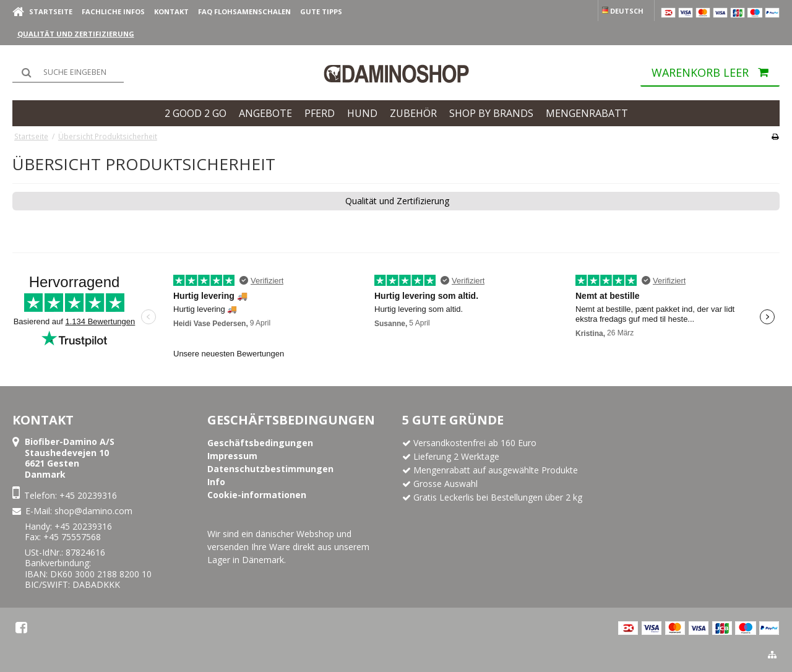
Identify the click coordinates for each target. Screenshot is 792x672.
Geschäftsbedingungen (291, 420)
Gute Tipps (321, 11)
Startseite (51, 11)
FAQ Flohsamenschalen (244, 11)
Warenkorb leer (716, 75)
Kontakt (171, 11)
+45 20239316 (88, 495)
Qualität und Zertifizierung (76, 34)
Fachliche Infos (113, 11)
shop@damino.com (93, 511)
